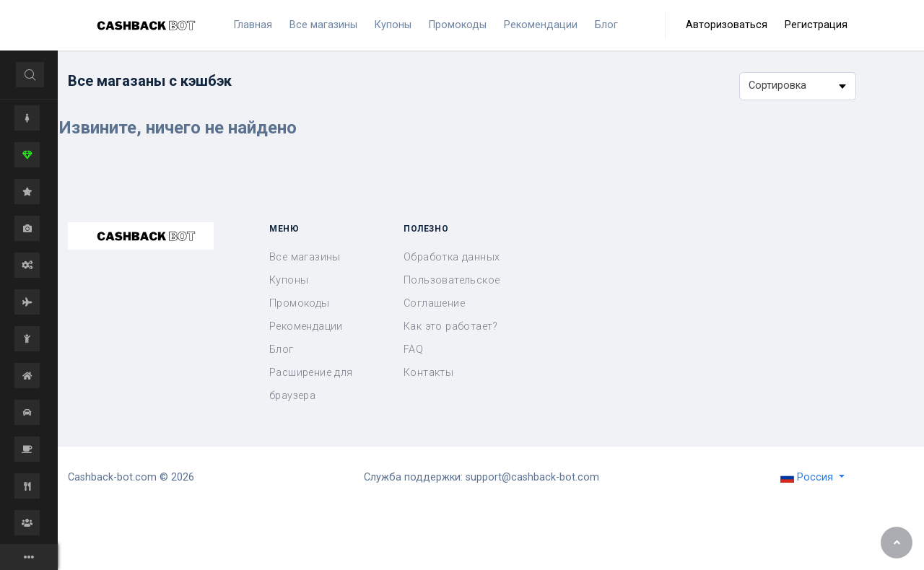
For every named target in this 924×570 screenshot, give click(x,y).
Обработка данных (452, 257)
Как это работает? (451, 326)
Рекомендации (306, 326)
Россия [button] (808, 477)
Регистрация (816, 25)
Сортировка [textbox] (777, 85)
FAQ (413, 350)
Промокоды (300, 303)
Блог (282, 350)
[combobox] (798, 86)
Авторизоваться (727, 25)
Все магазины (305, 257)
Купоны (289, 280)
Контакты (428, 373)
